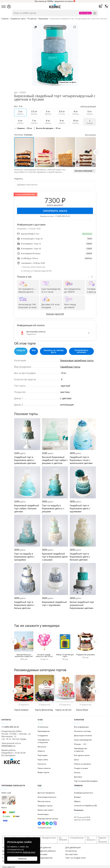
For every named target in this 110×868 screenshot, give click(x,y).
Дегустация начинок (83, 735)
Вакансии (42, 747)
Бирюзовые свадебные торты (77, 360)
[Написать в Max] (55, 824)
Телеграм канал (44, 828)
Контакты (42, 764)
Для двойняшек (73, 847)
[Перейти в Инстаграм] (43, 824)
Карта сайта (43, 760)
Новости (41, 751)
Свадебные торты (70, 367)
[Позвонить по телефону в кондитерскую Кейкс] (106, 6)
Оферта (77, 801)
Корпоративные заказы (48, 819)
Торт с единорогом (43, 858)
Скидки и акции (81, 768)
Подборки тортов (45, 806)
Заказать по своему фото (54, 351)
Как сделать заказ (82, 755)
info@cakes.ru (8, 746)
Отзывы (80, 744)
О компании (43, 727)
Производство (44, 731)
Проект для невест (46, 810)
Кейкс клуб (9, 798)
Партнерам (42, 755)
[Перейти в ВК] (40, 824)
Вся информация (81, 727)
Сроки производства (83, 740)
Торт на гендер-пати (76, 858)
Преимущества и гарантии (80, 750)
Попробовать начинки (81, 351)
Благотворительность (47, 797)
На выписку (71, 851)
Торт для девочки (42, 847)
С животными (41, 854)
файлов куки (29, 852)
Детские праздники (46, 793)
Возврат (77, 797)
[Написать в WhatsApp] (47, 824)
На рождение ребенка (45, 851)
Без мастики (71, 854)
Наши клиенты (44, 768)
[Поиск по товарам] (55, 13)
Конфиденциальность (84, 793)
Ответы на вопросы (82, 764)
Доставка (78, 777)
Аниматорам (43, 814)
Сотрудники (43, 735)
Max (34, 350)
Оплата (77, 773)
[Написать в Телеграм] (51, 824)
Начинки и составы (82, 731)
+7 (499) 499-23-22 (62, 216)
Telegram (21, 350)
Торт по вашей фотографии (86, 781)
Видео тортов (43, 772)
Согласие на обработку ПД (85, 806)
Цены (76, 760)
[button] (96, 152)
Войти (4, 808)
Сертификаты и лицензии (44, 741)
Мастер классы (44, 801)
